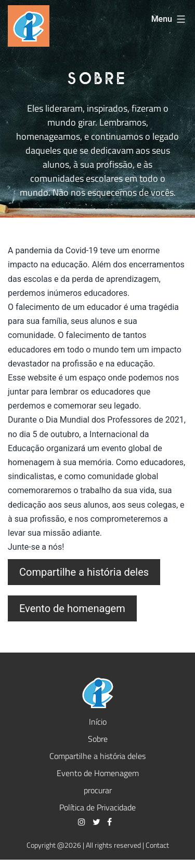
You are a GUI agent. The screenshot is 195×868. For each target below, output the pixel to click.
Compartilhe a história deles (84, 572)
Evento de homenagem (72, 608)
